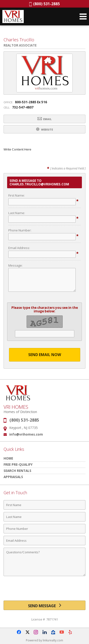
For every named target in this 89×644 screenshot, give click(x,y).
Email (44, 119)
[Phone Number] (44, 529)
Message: (15, 265)
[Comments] (44, 562)
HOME (8, 458)
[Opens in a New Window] (19, 632)
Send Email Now (45, 355)
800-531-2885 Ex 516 (31, 102)
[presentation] (45, 590)
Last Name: (17, 213)
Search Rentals (17, 471)
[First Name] (44, 505)
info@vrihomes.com (26, 434)
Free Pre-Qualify (18, 464)
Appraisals (13, 477)
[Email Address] (44, 541)
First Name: (16, 195)
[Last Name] (44, 517)
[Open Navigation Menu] (83, 16)
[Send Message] (44, 605)
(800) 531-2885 (44, 4)
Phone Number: (20, 230)
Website (44, 129)
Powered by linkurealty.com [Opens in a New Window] (44, 640)
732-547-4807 (23, 107)
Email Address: (19, 248)
